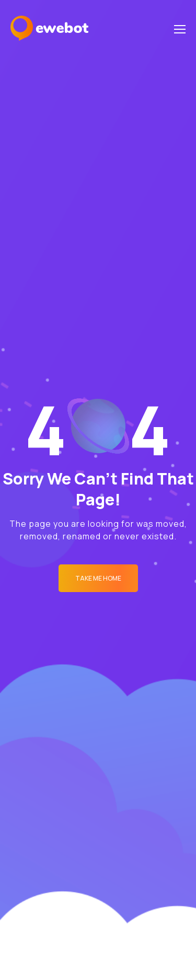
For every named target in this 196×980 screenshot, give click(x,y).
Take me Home (98, 578)
